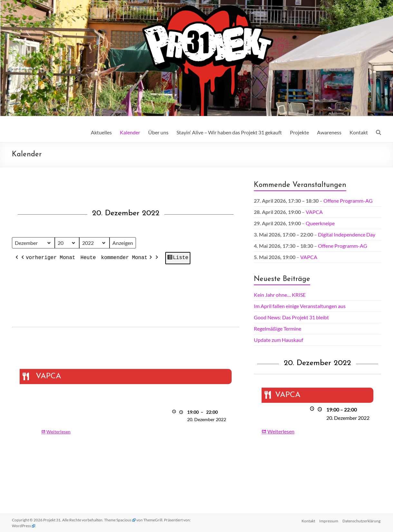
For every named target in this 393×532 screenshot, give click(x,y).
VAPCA (314, 212)
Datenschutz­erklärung (362, 520)
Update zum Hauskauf (278, 340)
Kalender (130, 132)
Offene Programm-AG (348, 201)
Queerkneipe (320, 223)
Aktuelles (101, 132)
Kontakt (359, 132)
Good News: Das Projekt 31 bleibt (291, 317)
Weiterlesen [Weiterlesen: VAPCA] (58, 432)
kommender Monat (127, 258)
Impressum (328, 520)
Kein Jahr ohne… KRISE (280, 295)
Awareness (329, 132)
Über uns (158, 132)
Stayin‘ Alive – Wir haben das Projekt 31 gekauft (229, 132)
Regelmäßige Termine (278, 329)
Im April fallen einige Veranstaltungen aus (300, 306)
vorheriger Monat (48, 258)
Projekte (299, 132)
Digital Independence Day (347, 234)
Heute (88, 258)
